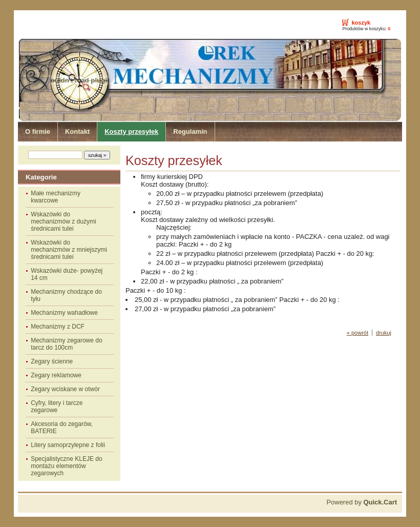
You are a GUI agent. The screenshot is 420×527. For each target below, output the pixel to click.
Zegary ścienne (52, 361)
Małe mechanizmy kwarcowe (56, 197)
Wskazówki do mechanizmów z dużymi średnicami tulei (63, 221)
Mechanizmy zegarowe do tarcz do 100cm (66, 344)
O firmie (38, 131)
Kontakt (77, 131)
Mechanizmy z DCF (58, 327)
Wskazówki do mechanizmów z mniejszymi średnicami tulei (69, 250)
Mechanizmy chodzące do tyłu (66, 295)
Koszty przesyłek (131, 131)
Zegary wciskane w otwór (65, 389)
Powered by (362, 502)
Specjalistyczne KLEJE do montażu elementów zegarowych (66, 466)
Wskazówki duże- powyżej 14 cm (67, 274)
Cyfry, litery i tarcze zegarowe (57, 407)
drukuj (384, 333)
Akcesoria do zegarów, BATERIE (62, 428)
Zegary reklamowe (56, 375)
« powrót (358, 333)
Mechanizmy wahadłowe (64, 313)
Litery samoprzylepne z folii (68, 445)
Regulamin (190, 131)
